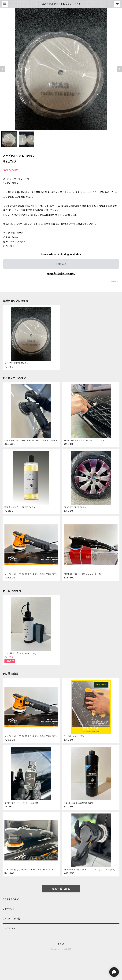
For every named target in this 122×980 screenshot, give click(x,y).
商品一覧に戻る (61, 889)
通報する (115, 281)
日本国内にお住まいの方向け (61, 273)
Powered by (61, 949)
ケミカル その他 (11, 919)
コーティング (9, 928)
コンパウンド (9, 909)
